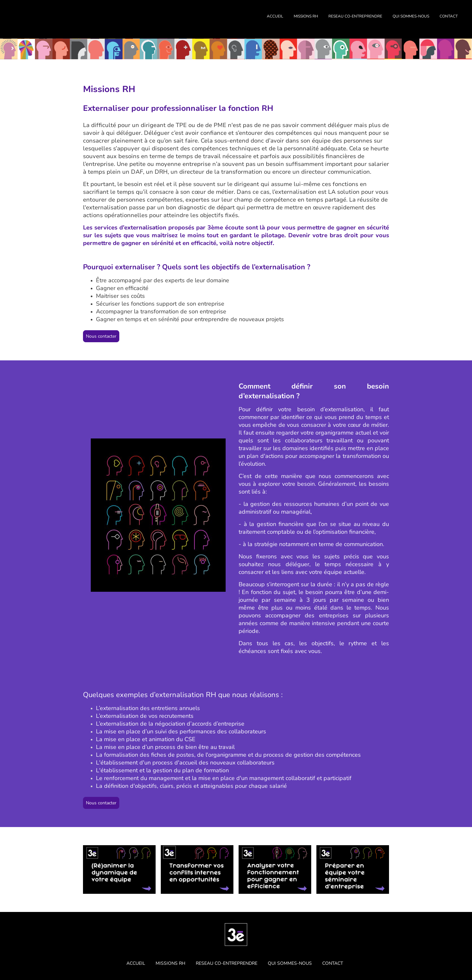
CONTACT (449, 16)
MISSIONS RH (306, 16)
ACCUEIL (275, 16)
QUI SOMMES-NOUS (411, 16)
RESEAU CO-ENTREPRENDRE (355, 16)
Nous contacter (101, 336)
